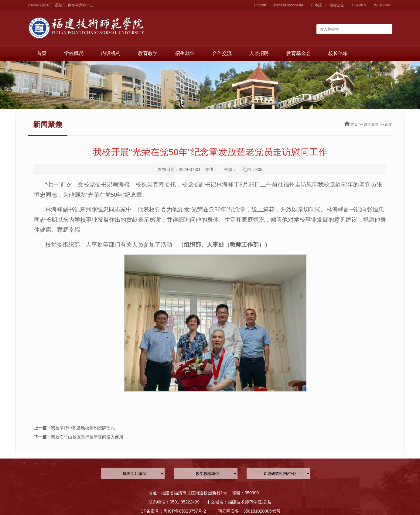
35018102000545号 (262, 511)
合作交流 (222, 53)
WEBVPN (382, 5)
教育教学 (148, 53)
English (260, 5)
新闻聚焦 (371, 124)
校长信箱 (338, 53)
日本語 (316, 5)
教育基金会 (299, 53)
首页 (42, 53)
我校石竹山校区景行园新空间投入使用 (79, 437)
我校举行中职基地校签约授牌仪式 (74, 428)
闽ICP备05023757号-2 (185, 511)
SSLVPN (359, 5)
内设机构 (111, 53)
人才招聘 (259, 53)
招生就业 (185, 53)
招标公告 (337, 5)
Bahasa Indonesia (289, 5)
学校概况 (74, 53)
